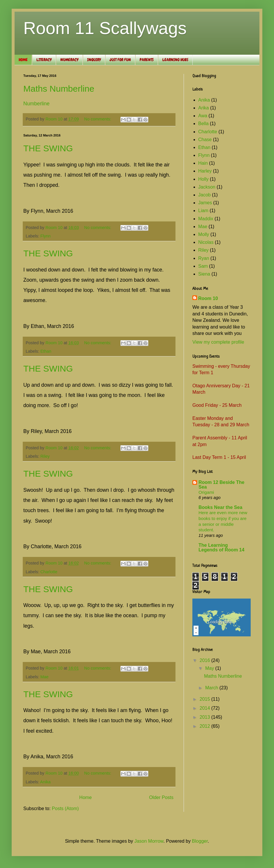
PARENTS (147, 60)
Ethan (46, 351)
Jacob (204, 195)
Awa (203, 116)
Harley (205, 171)
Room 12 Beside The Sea (221, 485)
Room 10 (208, 298)
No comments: (98, 119)
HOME (23, 60)
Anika (45, 782)
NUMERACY (69, 60)
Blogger (200, 841)
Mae (44, 677)
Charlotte (49, 572)
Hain (203, 163)
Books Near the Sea (220, 507)
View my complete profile (218, 342)
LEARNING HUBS (175, 60)
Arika (203, 108)
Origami (206, 492)
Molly (204, 234)
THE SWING (48, 148)
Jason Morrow (149, 841)
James (205, 203)
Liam (203, 211)
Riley (45, 456)
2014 (205, 708)
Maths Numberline (59, 89)
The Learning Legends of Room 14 (221, 547)
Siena (204, 274)
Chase (205, 140)
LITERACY (44, 60)
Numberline (36, 104)
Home (86, 797)
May (210, 668)
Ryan (204, 258)
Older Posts (161, 797)
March (212, 688)
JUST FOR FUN (120, 60)
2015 (205, 699)
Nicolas (206, 242)
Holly (203, 179)
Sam (203, 266)
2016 (205, 660)
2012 (205, 726)
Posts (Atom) (65, 808)
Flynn (45, 236)
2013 (205, 717)
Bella (203, 124)
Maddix (206, 219)
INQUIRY (94, 60)
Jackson (207, 187)
